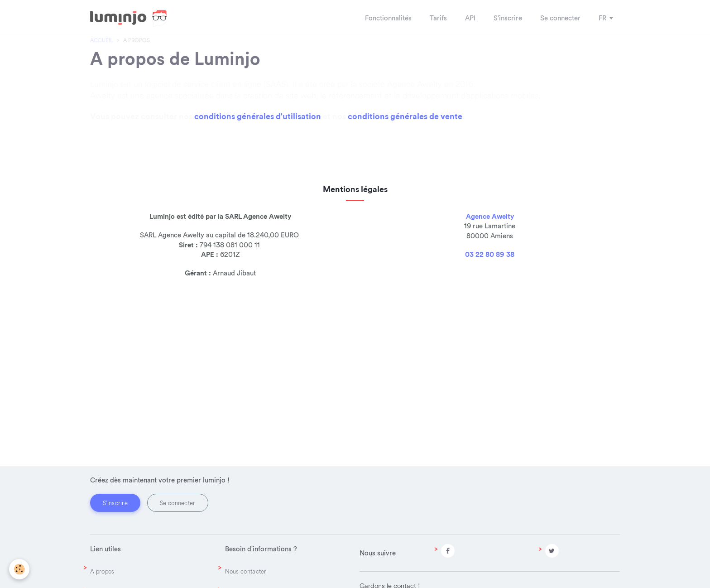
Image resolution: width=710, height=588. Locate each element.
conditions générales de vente (405, 149)
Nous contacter (246, 571)
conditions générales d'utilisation (258, 149)
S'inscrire (115, 503)
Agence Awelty (490, 275)
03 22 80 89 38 (490, 314)
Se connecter (178, 503)
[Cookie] (19, 569)
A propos (102, 571)
